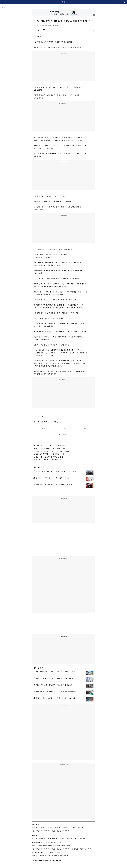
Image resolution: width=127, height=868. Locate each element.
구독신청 (42, 828)
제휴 (41, 839)
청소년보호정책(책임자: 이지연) (53, 842)
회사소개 (34, 828)
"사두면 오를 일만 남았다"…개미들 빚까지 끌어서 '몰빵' (55, 678)
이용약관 (83, 839)
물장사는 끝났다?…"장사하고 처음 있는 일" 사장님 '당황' (56, 698)
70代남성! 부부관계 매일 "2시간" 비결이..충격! (48, 460)
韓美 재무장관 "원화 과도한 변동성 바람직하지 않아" (54, 485)
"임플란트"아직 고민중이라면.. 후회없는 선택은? (49, 457)
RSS (76, 839)
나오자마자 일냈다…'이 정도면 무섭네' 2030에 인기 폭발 (56, 471)
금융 (4, 7)
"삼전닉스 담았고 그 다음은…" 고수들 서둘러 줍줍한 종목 (56, 692)
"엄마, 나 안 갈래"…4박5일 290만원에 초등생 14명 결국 (55, 672)
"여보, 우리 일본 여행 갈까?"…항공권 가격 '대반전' (54, 685)
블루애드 (65, 828)
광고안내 (57, 828)
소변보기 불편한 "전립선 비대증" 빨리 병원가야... (49, 454)
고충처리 (50, 828)
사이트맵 (62, 839)
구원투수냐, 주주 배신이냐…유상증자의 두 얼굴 (53, 478)
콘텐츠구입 (46, 839)
